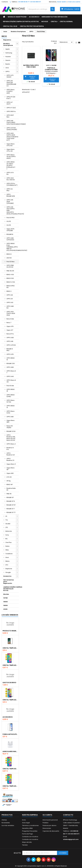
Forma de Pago (27, 834)
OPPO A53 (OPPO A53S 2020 (11, 313)
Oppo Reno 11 (11, 464)
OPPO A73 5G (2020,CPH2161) (12, 129)
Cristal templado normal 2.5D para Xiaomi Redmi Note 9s (10, 769)
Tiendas (25, 845)
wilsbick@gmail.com (71, 839)
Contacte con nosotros (30, 839)
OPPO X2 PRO (10, 190)
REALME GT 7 (11, 509)
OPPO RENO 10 (11, 359)
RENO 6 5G (10, 278)
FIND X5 (9, 494)
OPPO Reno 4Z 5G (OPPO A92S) (11, 157)
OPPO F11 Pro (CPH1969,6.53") (12, 184)
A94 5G (9, 258)
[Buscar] (41, 9)
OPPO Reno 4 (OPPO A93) (11, 91)
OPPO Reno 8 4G (11, 381)
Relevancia (66, 42)
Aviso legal (26, 823)
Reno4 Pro (10, 334)
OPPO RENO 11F (11, 390)
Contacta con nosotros (30, 837)
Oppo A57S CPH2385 (10, 230)
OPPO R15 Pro (11, 111)
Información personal (50, 820)
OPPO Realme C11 (10, 459)
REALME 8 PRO (10, 350)
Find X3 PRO (11, 218)
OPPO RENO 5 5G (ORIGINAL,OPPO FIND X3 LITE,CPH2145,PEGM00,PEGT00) (13, 247)
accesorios (8, 717)
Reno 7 (9, 323)
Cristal (54, 22)
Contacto (5, 2)
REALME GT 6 (11, 501)
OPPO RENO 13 (11, 407)
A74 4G (9, 477)
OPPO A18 (10, 341)
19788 (5, 598)
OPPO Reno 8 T (11, 372)
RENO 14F (10, 485)
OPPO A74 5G (10, 173)
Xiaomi (8, 60)
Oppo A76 (10, 326)
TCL (7, 520)
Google (8, 572)
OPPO (7, 72)
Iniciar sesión (61, 2)
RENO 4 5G (10, 275)
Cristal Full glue (10, 26)
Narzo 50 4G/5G (10, 427)
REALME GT (10, 497)
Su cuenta (47, 815)
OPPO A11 (10, 299)
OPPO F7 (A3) (11, 108)
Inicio (4, 36)
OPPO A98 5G (10, 307)
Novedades (6, 823)
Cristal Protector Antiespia (32, 26)
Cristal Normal (66, 22)
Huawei (8, 57)
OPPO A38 (10, 338)
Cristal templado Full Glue (10, 648)
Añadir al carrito (30, 77)
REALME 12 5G (11, 431)
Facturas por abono (49, 825)
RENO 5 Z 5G (11, 282)
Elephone (9, 569)
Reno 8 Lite (10, 319)
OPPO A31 (10, 302)
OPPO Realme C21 (11, 454)
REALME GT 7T (11, 512)
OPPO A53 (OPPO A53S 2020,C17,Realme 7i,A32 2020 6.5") (12, 137)
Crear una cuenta (74, 2)
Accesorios (34, 17)
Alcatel (8, 524)
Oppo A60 (10, 473)
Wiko (7, 550)
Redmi (8, 64)
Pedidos (45, 823)
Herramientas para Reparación (54, 17)
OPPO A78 (10, 354)
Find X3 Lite (10, 386)
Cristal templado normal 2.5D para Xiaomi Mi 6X (10, 665)
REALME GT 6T (11, 505)
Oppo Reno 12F (11, 469)
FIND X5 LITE (10, 271)
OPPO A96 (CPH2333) (10, 239)
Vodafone (9, 554)
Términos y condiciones (30, 825)
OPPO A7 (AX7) (10, 103)
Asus (7, 557)
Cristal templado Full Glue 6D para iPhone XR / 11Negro (10, 700)
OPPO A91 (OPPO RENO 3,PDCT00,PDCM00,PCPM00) (13, 122)
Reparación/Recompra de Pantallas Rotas (21, 22)
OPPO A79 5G (11, 345)
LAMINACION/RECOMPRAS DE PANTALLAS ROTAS (11, 589)
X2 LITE (9, 225)
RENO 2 (9, 291)
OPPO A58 (10, 367)
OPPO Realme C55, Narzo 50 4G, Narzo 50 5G (11, 438)
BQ (6, 539)
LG (6, 516)
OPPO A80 (10, 417)
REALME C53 (11, 363)
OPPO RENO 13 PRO (11, 396)
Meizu (7, 561)
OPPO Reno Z (11, 444)
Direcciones (47, 828)
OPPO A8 (10, 295)
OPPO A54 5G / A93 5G (11, 179)
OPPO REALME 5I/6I (11, 195)
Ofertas (4, 820)
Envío (24, 820)
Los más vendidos (10, 615)
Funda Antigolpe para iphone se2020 (10, 734)
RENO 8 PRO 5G (11, 287)
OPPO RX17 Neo (10, 116)
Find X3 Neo (11, 262)
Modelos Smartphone (17, 17)
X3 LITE (9, 221)
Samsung (9, 53)
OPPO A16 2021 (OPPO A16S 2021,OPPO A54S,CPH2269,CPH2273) (13, 210)
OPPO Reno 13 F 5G (11, 401)
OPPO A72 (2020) (10, 76)
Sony (7, 535)
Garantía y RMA (27, 828)
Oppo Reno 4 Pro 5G (11, 145)
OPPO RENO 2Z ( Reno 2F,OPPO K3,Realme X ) (11, 165)
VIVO (7, 68)
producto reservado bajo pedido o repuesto (10, 631)
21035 (5, 609)
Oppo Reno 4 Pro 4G (11, 150)
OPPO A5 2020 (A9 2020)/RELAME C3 (11, 83)
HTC (7, 565)
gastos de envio (9, 683)
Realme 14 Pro (10, 449)
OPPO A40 (10, 376)
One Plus (8, 542)
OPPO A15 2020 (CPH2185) (10, 202)
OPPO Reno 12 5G (11, 412)
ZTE (7, 527)
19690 (5, 602)
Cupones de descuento (51, 831)
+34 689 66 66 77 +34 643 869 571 (29, 2)
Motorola (9, 531)
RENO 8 (9, 254)
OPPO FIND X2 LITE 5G (10, 266)
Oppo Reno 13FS (11, 421)
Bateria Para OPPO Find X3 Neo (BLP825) (31, 67)
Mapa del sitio (27, 842)
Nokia (7, 546)
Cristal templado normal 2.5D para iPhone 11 (10, 786)
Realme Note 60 (11, 489)
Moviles (45, 22)
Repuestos (7, 40)
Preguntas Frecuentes (30, 831)
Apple (8, 49)
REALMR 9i (10, 234)
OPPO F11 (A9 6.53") (11, 98)
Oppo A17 (10, 330)
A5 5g (8, 481)
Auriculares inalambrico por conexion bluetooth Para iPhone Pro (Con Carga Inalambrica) (10, 751)
